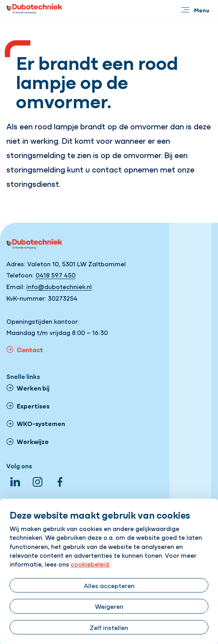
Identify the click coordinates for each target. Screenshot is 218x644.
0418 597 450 (55, 275)
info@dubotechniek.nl (59, 286)
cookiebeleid (90, 564)
